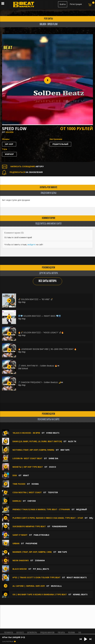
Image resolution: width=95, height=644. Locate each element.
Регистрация (76, 4)
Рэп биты (61, 633)
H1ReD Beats (53, 433)
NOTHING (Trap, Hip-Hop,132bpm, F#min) (33, 450)
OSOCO (53, 467)
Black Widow (20, 569)
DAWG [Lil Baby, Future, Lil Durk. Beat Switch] (37, 441)
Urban (16, 543)
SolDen (9, 132)
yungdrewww (59, 526)
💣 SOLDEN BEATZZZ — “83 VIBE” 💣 (35, 299)
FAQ (80, 633)
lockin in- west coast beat (27, 458)
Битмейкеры (32, 633)
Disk (15, 475)
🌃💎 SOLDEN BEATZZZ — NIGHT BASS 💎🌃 (39, 316)
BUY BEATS (20, 633)
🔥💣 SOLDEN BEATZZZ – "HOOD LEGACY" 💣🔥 (41, 332)
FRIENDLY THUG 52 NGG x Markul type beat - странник (41, 509)
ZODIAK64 (40, 560)
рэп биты (48, 19)
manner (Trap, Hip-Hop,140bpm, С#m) (32, 552)
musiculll (56, 586)
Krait (26, 475)
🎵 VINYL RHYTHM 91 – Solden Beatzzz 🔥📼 (39, 366)
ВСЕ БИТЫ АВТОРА (47, 281)
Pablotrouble (42, 535)
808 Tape (65, 450)
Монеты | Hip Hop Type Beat (28, 467)
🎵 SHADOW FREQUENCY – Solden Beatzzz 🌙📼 (41, 382)
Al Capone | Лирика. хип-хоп (29, 586)
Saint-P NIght (20, 535)
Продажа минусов (47, 633)
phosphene (31, 543)
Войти (63, 4)
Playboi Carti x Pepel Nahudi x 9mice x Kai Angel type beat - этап (48, 518)
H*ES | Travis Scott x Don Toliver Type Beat (36, 577)
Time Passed (19, 484)
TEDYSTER (53, 492)
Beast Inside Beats (77, 577)
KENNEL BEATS (80, 594)
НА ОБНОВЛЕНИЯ (22, 172)
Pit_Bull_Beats (41, 569)
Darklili (17, 501)
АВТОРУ (23, 166)
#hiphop (9, 154)
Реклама (72, 633)
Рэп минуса (9, 633)
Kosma (35, 484)
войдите (32, 244)
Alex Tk (72, 441)
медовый (81, 509)
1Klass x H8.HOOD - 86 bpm (26, 433)
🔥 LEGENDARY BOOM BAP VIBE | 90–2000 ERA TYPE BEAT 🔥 (47, 349)
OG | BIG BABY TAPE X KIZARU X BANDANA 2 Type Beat (40, 594)
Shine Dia (53, 458)
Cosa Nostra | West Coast (27, 492)
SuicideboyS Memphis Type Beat (29, 526)
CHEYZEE (32, 501)
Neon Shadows (21, 560)
